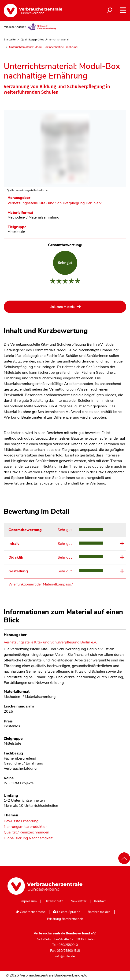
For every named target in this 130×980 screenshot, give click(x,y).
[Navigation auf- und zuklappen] (123, 10)
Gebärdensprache (30, 912)
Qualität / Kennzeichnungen (26, 832)
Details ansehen (121, 543)
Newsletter (79, 901)
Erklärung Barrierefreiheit (65, 919)
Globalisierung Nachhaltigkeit (28, 838)
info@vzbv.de (65, 956)
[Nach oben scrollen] (124, 858)
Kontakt (100, 901)
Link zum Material (62, 307)
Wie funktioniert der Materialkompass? (41, 584)
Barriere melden (99, 912)
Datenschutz (54, 901)
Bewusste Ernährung (21, 821)
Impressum (29, 901)
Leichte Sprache (67, 912)
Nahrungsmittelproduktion (26, 827)
